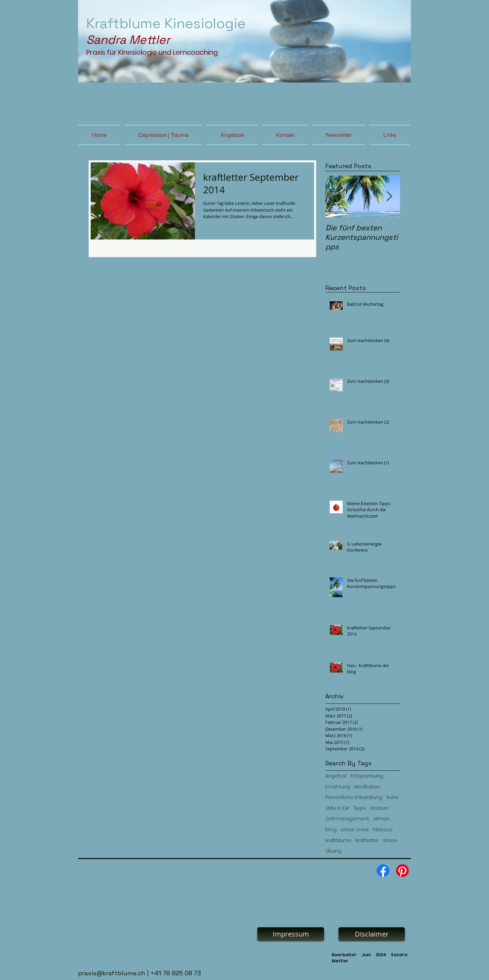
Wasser (379, 808)
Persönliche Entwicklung (354, 797)
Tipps (360, 808)
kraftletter (367, 841)
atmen (382, 819)
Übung (333, 851)
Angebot (336, 776)
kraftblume (338, 841)
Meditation (367, 787)
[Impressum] (291, 934)
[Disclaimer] (372, 934)
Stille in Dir (337, 808)
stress (390, 841)
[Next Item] (389, 197)
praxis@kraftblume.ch (112, 973)
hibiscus (383, 830)
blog (331, 830)
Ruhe (393, 797)
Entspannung (367, 776)
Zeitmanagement (347, 819)
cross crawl (355, 830)
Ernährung (338, 787)
